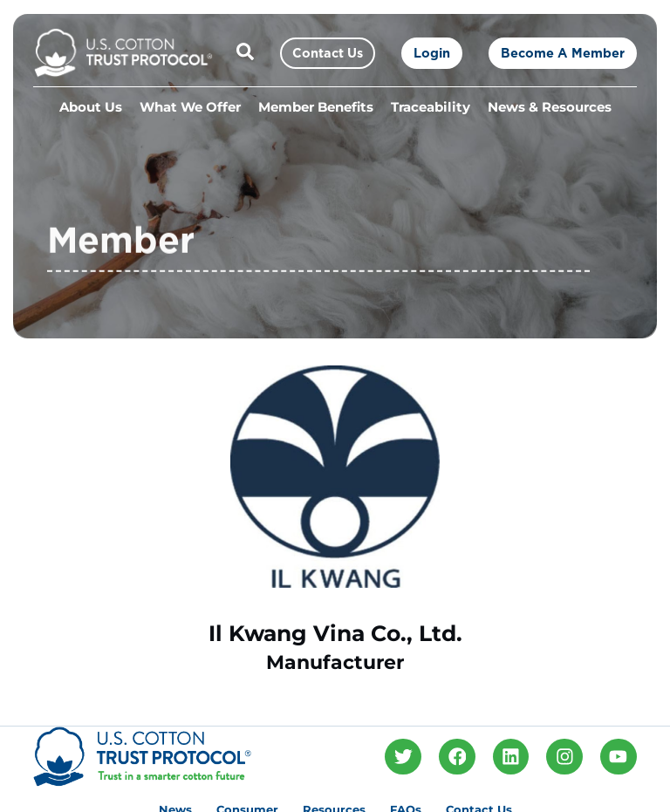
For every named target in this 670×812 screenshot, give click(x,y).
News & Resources (550, 107)
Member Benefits (316, 107)
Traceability (431, 107)
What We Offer (190, 107)
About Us (91, 107)
